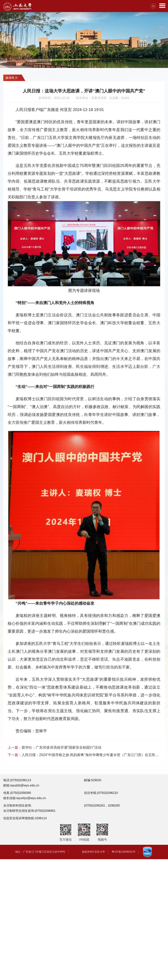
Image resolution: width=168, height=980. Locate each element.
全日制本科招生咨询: (17, 805)
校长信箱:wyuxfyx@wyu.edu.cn (25, 798)
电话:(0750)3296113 (17, 780)
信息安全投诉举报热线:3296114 (25, 818)
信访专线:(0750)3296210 (101, 793)
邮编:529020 (93, 780)
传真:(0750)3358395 (17, 793)
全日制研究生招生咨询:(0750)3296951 (29, 811)
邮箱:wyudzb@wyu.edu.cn (21, 785)
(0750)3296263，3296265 (102, 805)
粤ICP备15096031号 (123, 852)
